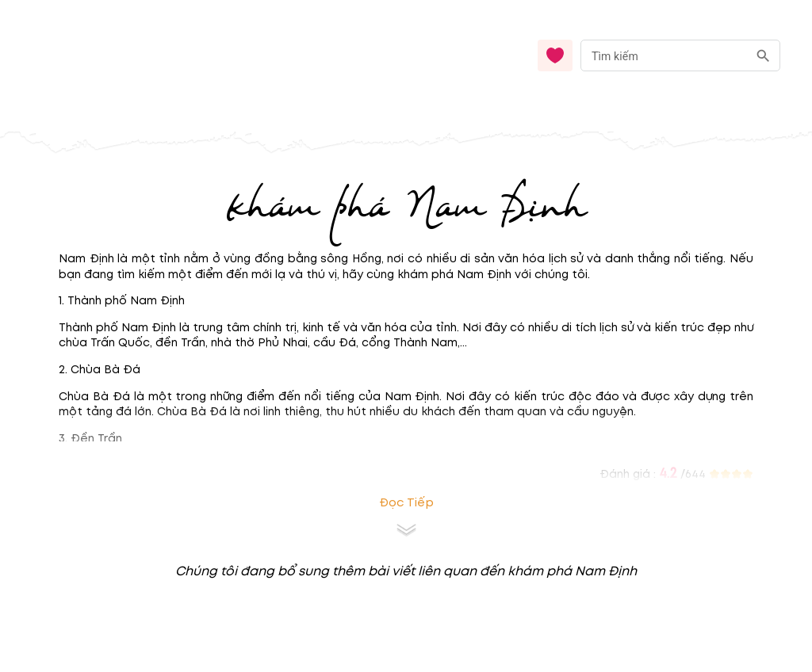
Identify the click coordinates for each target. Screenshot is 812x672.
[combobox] (680, 56)
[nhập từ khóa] (664, 55)
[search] (763, 56)
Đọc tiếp (406, 503)
